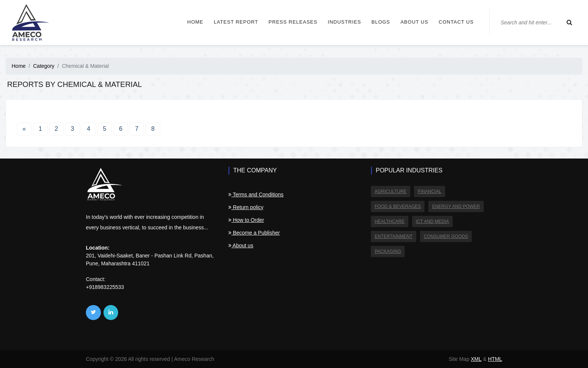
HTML (495, 359)
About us (411, 22)
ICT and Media (432, 221)
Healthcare (390, 221)
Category (44, 66)
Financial (430, 191)
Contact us (453, 22)
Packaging (388, 251)
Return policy (246, 207)
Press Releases (289, 22)
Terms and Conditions (256, 194)
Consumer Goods (446, 236)
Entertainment (394, 236)
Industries (341, 22)
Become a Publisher (254, 233)
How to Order (246, 220)
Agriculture (391, 191)
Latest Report (232, 22)
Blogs (378, 22)
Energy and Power (456, 206)
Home (192, 22)
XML (476, 359)
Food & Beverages (398, 206)
